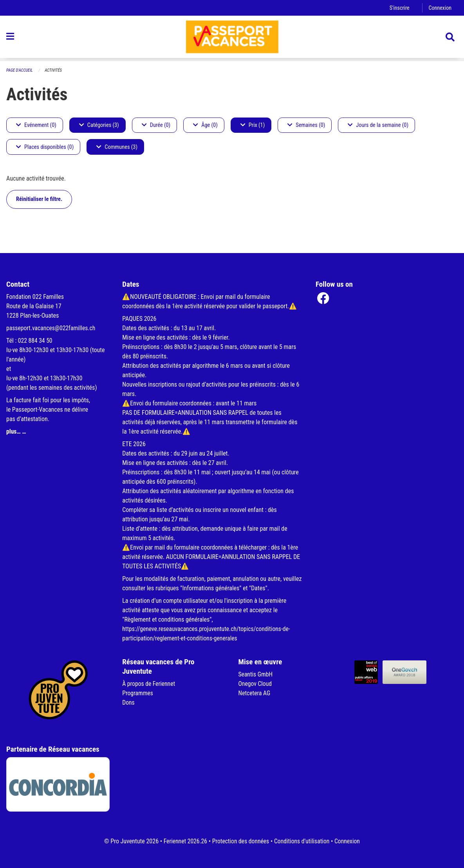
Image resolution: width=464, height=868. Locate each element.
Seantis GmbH (256, 674)
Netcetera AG (255, 693)
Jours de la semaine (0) (378, 125)
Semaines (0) (306, 125)
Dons (128, 703)
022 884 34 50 (36, 341)
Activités (54, 70)
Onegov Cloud (256, 684)
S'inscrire (399, 8)
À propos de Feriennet (149, 684)
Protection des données (240, 841)
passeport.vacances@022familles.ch (52, 328)
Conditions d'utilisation (303, 841)
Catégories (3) (99, 125)
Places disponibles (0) (45, 147)
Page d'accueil (20, 70)
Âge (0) (205, 125)
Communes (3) (117, 147)
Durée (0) (156, 125)
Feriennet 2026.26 (184, 841)
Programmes (138, 693)
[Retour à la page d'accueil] (232, 38)
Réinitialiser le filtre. (39, 199)
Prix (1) (253, 125)
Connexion (440, 8)
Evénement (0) (36, 125)
